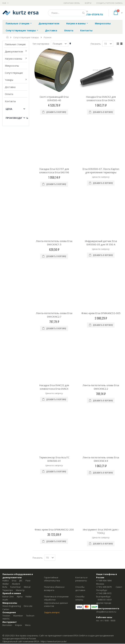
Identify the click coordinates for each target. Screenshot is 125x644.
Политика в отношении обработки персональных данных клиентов (56, 389)
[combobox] (68, 13)
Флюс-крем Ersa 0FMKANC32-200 (54, 317)
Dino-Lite (28, 394)
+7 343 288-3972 (104, 381)
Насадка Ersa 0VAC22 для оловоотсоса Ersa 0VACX (54, 245)
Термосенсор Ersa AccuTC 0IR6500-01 (54, 282)
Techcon (30, 403)
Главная (8, 37)
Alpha (20, 384)
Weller (6, 372)
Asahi (5, 388)
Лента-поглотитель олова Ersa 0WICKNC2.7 (54, 209)
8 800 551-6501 (105, 388)
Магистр (20, 378)
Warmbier (18, 403)
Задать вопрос (52, 400)
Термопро (8, 378)
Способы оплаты (80, 386)
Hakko (6, 368)
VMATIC (6, 407)
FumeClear (16, 375)
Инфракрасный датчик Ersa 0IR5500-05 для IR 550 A (101, 172)
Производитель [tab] (17, 118)
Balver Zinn (8, 384)
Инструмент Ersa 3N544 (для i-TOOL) (101, 319)
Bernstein (7, 413)
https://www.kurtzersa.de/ (54, 429)
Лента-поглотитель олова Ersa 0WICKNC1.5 (54, 172)
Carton (6, 397)
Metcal (27, 375)
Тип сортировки (41, 44)
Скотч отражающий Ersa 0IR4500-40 (54, 98)
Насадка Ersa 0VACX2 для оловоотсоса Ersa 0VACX (101, 98)
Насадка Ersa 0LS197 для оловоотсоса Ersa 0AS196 (54, 135)
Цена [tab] (9, 109)
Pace (28, 368)
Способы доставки (80, 376)
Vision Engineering (12, 394)
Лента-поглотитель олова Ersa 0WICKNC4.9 (101, 282)
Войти (88, 3)
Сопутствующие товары (26, 37)
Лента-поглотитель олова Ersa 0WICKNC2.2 (101, 245)
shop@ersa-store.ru (89, 14)
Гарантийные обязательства (52, 367)
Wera (28, 413)
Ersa (14, 368)
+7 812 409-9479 (104, 375)
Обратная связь (72, 3)
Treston (6, 403)
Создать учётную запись (109, 3)
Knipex (19, 413)
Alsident (16, 372)
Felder (29, 384)
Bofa (5, 375)
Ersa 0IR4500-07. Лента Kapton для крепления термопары (101, 135)
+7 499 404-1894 (104, 368)
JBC (21, 368)
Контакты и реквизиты (81, 367)
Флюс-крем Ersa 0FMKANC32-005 (101, 207)
